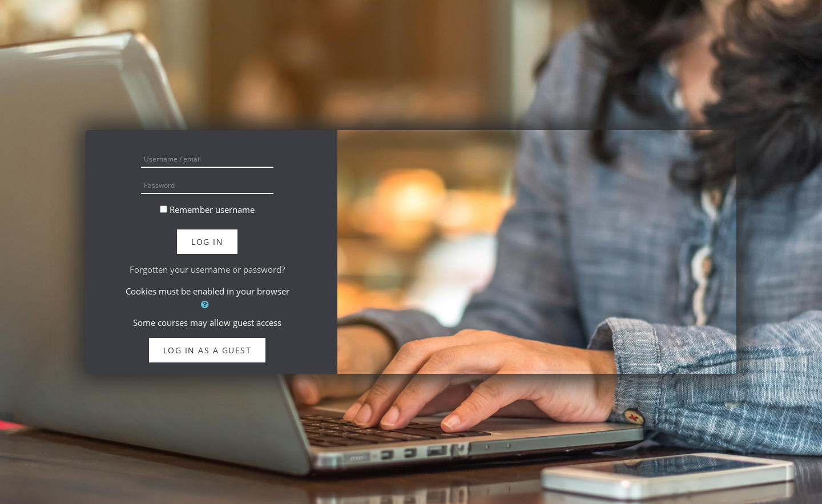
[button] (207, 305)
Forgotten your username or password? (207, 269)
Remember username (212, 209)
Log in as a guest (207, 350)
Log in (207, 242)
